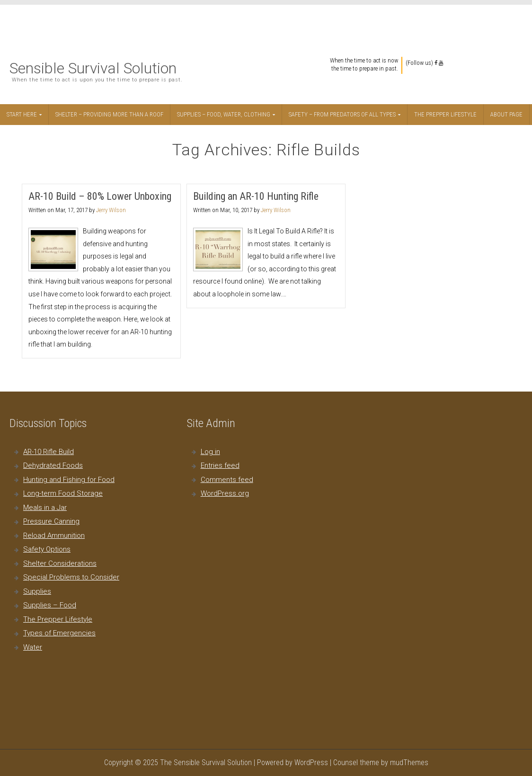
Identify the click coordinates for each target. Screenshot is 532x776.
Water (33, 647)
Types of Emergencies (59, 633)
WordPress (311, 763)
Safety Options (47, 549)
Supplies (37, 591)
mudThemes (409, 763)
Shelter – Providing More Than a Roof (109, 114)
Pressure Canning (51, 521)
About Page (506, 114)
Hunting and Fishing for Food (69, 480)
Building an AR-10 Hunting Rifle (256, 196)
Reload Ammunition (54, 535)
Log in (210, 452)
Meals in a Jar (45, 508)
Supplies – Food (50, 605)
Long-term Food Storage (63, 493)
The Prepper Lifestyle (445, 114)
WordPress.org (225, 493)
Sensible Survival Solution (93, 68)
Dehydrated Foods (53, 465)
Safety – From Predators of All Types (342, 114)
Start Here (22, 114)
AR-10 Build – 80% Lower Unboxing (100, 196)
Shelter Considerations (60, 563)
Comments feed (227, 480)
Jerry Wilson (111, 210)
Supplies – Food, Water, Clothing (224, 114)
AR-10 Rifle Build (49, 452)
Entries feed (220, 465)
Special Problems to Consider (71, 577)
